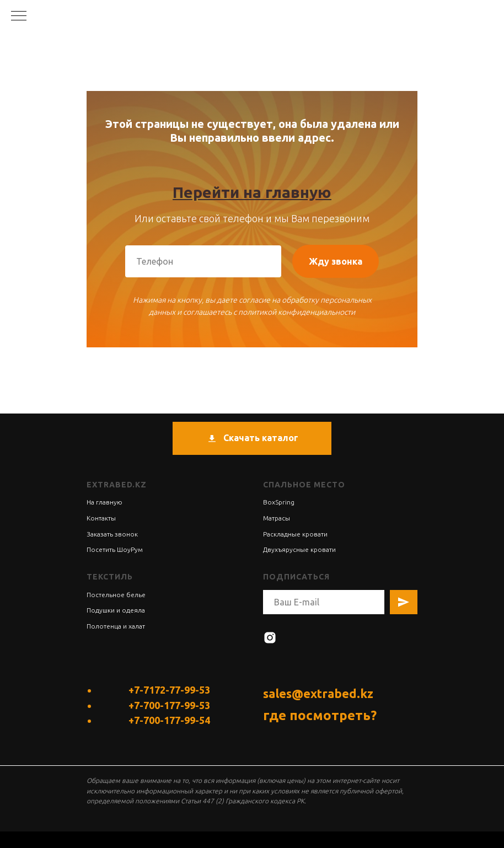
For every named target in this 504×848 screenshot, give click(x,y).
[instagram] (270, 638)
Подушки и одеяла (116, 610)
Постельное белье (116, 595)
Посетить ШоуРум (115, 549)
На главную (104, 502)
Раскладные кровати (295, 534)
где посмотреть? (320, 715)
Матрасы (277, 518)
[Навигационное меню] (19, 17)
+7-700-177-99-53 (169, 705)
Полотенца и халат (116, 626)
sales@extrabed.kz (318, 693)
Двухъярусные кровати (299, 549)
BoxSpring (279, 502)
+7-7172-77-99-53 (169, 690)
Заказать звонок (112, 534)
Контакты (101, 518)
